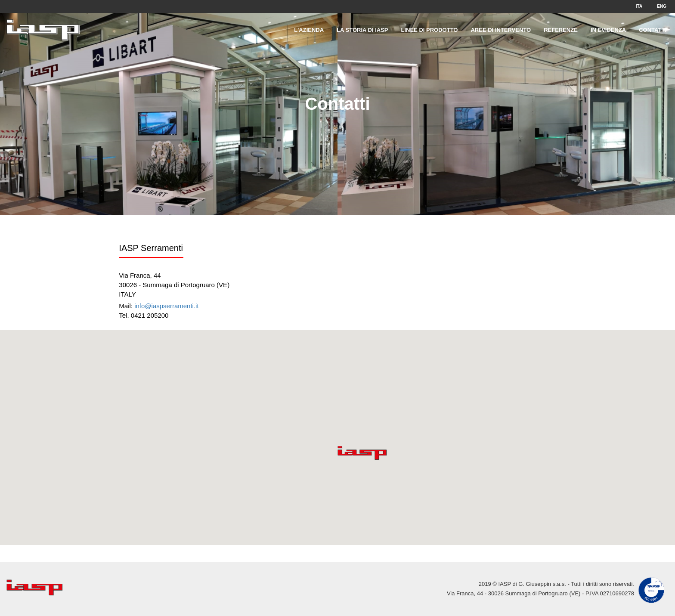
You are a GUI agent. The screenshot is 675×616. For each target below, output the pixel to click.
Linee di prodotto (430, 30)
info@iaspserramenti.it (166, 306)
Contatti (653, 30)
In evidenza (608, 30)
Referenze (561, 30)
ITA (639, 6)
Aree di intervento (501, 30)
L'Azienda (309, 30)
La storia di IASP (362, 30)
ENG (662, 6)
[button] (362, 453)
